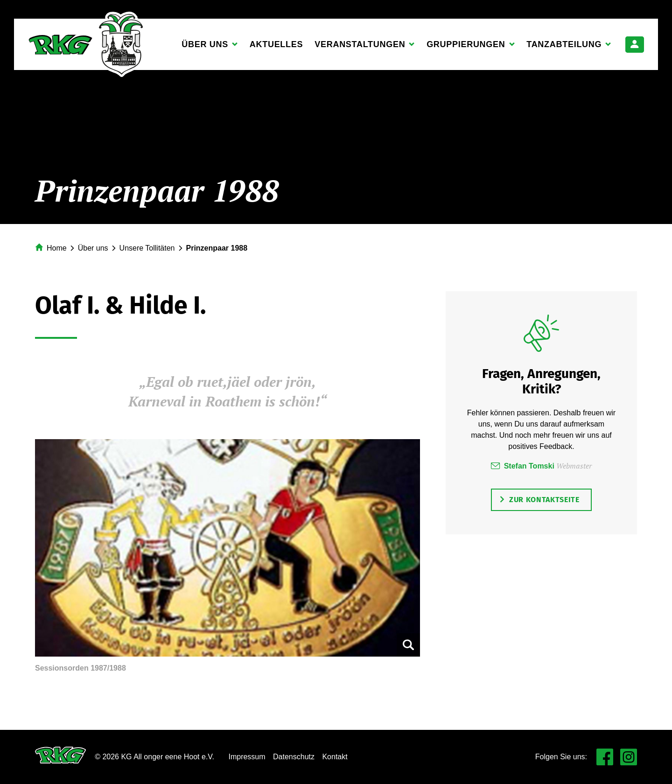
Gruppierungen (466, 47)
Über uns (205, 47)
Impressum (247, 757)
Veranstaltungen (360, 47)
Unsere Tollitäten (147, 248)
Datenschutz (294, 757)
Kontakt (335, 757)
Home (57, 248)
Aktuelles (276, 44)
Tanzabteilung (564, 47)
